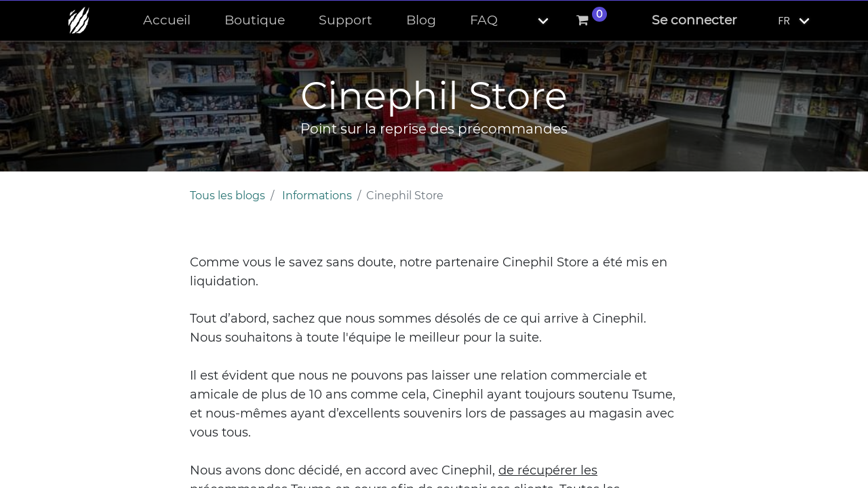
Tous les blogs (228, 196)
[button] (532, 21)
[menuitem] (167, 21)
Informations (317, 196)
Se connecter (694, 20)
